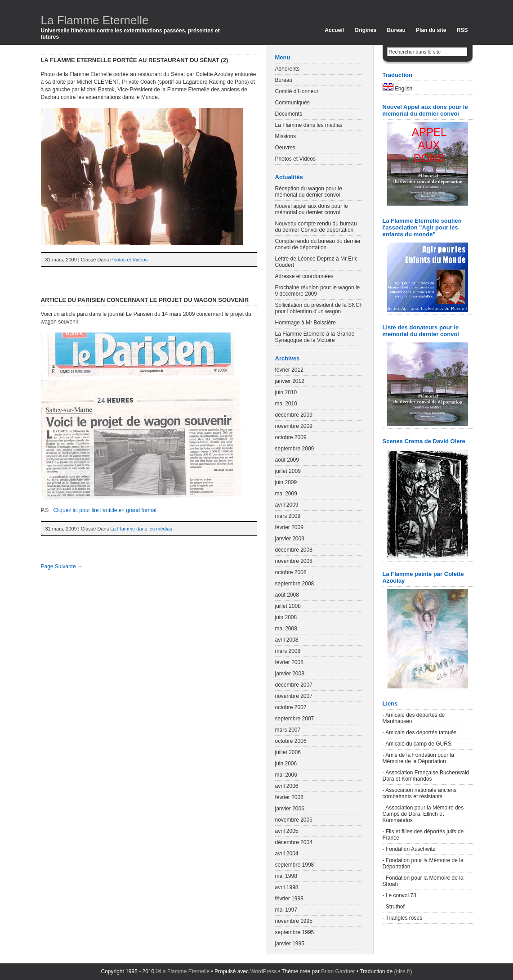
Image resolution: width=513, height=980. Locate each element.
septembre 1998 (295, 865)
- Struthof (394, 907)
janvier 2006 (290, 809)
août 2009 (287, 460)
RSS (462, 30)
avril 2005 (287, 831)
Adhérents (288, 69)
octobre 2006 (291, 741)
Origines (365, 30)
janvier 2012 (290, 381)
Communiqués (292, 103)
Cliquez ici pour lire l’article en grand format (105, 510)
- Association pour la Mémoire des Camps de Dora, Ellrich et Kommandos (423, 814)
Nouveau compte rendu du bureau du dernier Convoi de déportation (316, 227)
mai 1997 (286, 910)
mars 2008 (288, 651)
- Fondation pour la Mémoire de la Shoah (423, 881)
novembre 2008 (294, 561)
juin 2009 (286, 482)
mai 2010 (286, 404)
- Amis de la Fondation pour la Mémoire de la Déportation (418, 758)
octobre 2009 (291, 437)
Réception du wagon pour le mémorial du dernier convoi (309, 192)
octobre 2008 (291, 572)
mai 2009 (286, 494)
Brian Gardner (338, 971)
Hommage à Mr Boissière (306, 323)
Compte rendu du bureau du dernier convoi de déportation (318, 244)
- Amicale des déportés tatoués (420, 733)
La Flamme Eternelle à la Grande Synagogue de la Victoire (315, 337)
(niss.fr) (403, 971)
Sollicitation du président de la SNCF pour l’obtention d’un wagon (319, 308)
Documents (289, 114)
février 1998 (289, 899)
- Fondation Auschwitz (409, 849)
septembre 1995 (295, 932)
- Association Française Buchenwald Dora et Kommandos (426, 776)
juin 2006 (286, 764)
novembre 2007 (294, 696)
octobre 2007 (291, 707)
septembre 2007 (295, 719)
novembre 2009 (294, 426)
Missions (286, 136)
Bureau (396, 30)
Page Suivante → (62, 566)
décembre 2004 (294, 842)
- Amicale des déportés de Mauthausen (414, 718)
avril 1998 (287, 887)
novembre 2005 (294, 820)
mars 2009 (288, 516)
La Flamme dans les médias (141, 529)
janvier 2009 (290, 539)
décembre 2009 (294, 415)
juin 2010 (286, 392)
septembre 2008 (295, 584)
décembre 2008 (294, 550)
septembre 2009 (295, 449)
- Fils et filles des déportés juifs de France (423, 835)
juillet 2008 (288, 606)
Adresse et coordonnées (304, 276)
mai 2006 (286, 775)
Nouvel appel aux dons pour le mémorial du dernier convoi (312, 209)
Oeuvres (285, 148)
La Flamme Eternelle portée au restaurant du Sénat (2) (135, 60)
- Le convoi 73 (399, 895)
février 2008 (289, 662)
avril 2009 (287, 505)
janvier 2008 (290, 674)
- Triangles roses (403, 918)
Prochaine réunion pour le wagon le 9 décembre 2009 (318, 291)
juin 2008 (286, 617)
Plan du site (431, 30)
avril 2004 (287, 854)
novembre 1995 (294, 921)
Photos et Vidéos (129, 260)
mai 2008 (286, 629)
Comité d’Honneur (297, 91)
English (398, 88)
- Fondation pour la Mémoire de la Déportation (423, 863)
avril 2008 (287, 640)
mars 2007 (288, 730)
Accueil (334, 30)
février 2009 (289, 527)
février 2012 (289, 370)
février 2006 (289, 797)
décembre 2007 (294, 685)
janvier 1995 (290, 944)
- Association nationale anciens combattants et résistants (420, 793)
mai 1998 (286, 876)
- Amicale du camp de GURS (417, 744)
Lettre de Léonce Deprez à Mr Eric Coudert (316, 262)
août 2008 (287, 595)
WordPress (263, 971)
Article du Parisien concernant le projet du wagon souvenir (145, 300)
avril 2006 (287, 786)
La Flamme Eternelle (95, 20)
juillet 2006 (288, 752)
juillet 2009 (288, 471)
